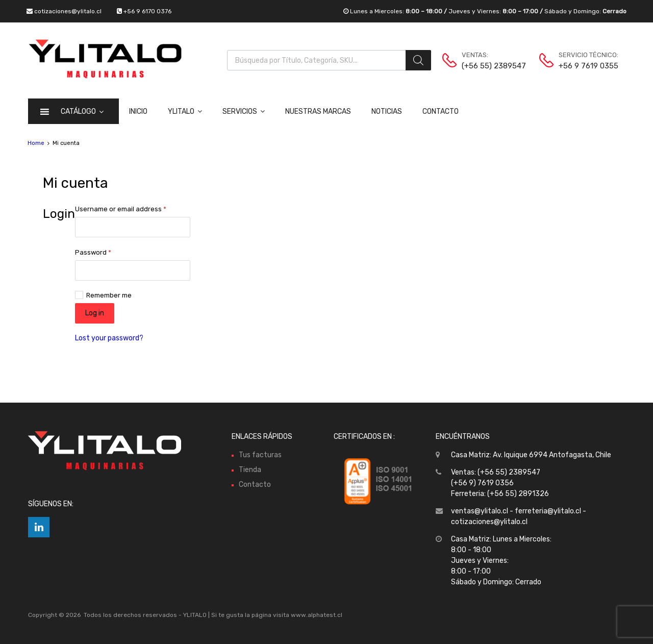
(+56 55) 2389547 (487, 66)
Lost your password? (109, 338)
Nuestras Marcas (318, 112)
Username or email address (121, 209)
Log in (95, 313)
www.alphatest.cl (317, 615)
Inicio (138, 112)
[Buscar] (418, 60)
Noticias (387, 112)
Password (93, 252)
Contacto (441, 112)
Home (36, 143)
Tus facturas (260, 455)
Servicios (244, 111)
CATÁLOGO (82, 111)
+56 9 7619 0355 (584, 66)
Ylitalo (185, 111)
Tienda (250, 470)
